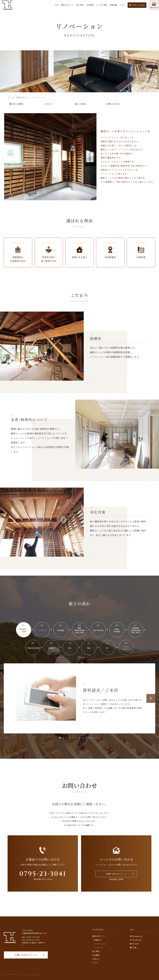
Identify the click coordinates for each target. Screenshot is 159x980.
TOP (57, 5)
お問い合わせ (113, 104)
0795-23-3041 (137, 5)
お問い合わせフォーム (26, 955)
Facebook (136, 940)
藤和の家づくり (67, 5)
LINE (133, 948)
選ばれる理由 (16, 104)
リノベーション (100, 944)
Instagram (136, 936)
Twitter (135, 944)
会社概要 (90, 5)
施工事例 (80, 5)
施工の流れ (81, 104)
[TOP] (8, 5)
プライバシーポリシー (32, 974)
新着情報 (113, 5)
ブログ (122, 5)
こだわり (48, 104)
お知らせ (96, 959)
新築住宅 (98, 940)
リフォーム (98, 948)
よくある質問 (102, 5)
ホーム (11, 97)
